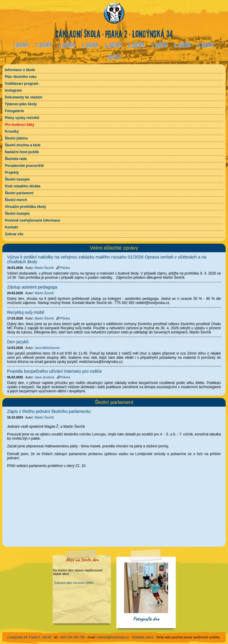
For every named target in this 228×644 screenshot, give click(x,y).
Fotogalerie (14, 111)
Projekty (12, 173)
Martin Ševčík (44, 417)
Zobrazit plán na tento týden (74, 583)
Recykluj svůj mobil (26, 312)
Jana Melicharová (47, 348)
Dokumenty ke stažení (23, 97)
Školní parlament (19, 193)
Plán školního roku (21, 77)
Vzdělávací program (22, 84)
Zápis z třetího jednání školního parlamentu (49, 411)
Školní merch (16, 200)
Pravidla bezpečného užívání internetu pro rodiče (54, 371)
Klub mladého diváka (23, 186)
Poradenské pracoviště (24, 166)
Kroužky (12, 131)
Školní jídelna (16, 138)
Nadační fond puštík (22, 152)
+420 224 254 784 (72, 637)
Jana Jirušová (45, 377)
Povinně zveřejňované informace (33, 220)
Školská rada (16, 159)
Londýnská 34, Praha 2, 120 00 (29, 637)
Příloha (63, 268)
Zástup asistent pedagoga (32, 287)
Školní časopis (17, 179)
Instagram (13, 90)
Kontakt (11, 227)
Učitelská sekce (142, 637)
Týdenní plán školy (21, 104)
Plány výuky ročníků (22, 118)
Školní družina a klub (23, 145)
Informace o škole (20, 70)
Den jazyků (18, 342)
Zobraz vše (14, 234)
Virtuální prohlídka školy (25, 207)
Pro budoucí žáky (19, 125)
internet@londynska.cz (113, 637)
